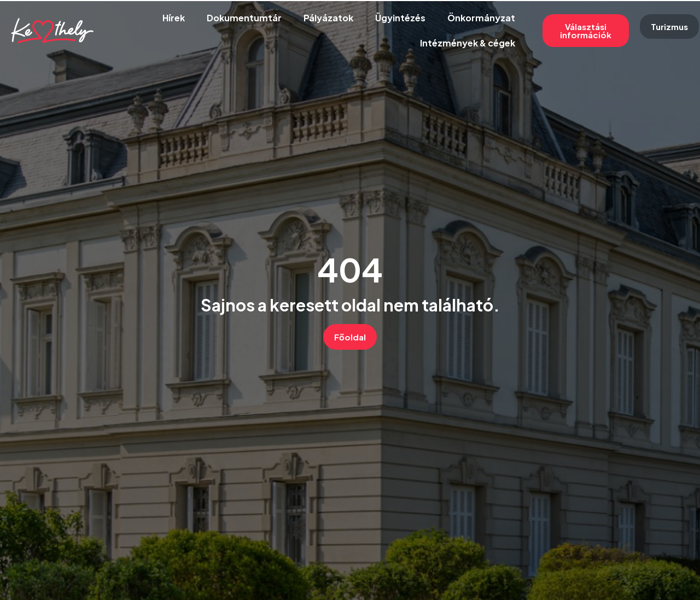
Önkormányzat (481, 18)
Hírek (174, 18)
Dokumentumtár (244, 18)
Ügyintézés (400, 18)
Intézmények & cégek (468, 43)
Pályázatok (328, 18)
